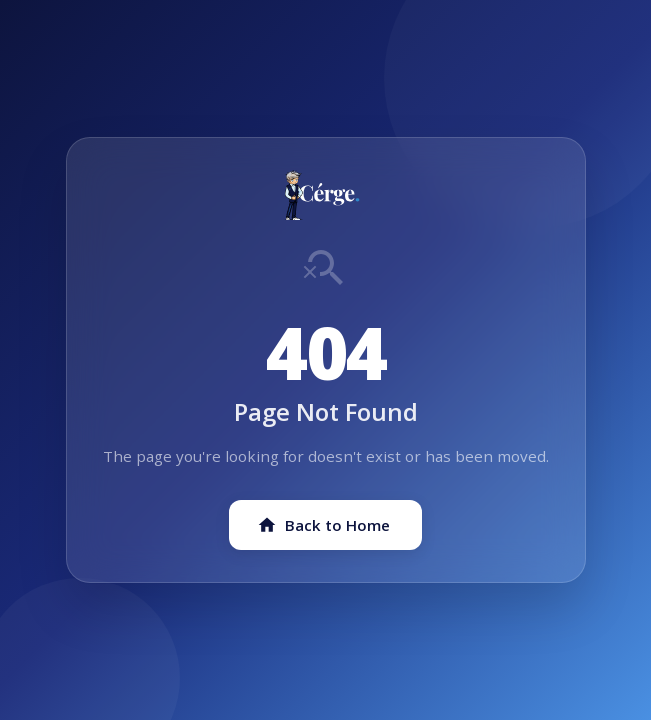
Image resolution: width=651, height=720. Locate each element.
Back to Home (323, 525)
